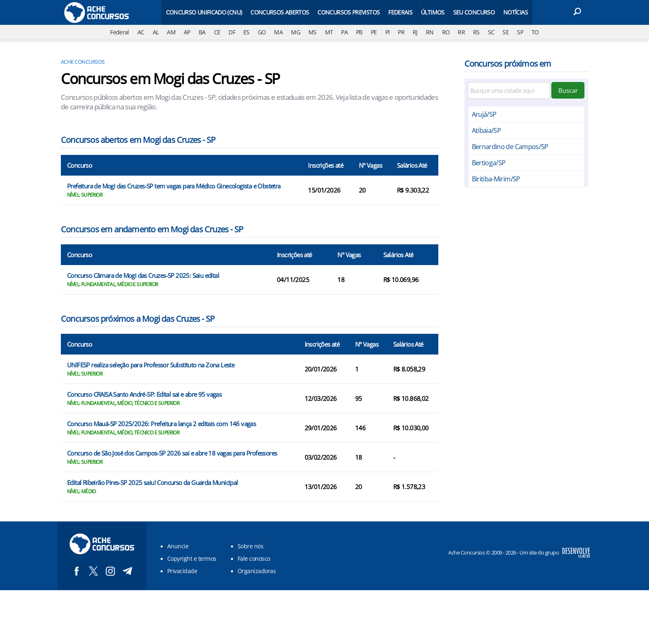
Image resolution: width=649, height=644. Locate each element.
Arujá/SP (484, 114)
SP (520, 32)
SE (506, 32)
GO (262, 32)
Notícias (516, 12)
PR (401, 32)
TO (535, 32)
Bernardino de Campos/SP (510, 147)
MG (296, 32)
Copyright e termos (192, 558)
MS (312, 32)
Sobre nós (250, 546)
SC (491, 32)
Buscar (568, 90)
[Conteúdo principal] (324, 295)
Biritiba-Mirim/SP (496, 179)
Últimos (433, 12)
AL (156, 32)
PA (344, 32)
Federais (400, 12)
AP (187, 32)
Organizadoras (257, 571)
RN (430, 32)
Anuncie (178, 546)
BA (202, 32)
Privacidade (182, 571)
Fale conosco (254, 558)
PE (374, 32)
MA (278, 32)
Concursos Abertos (280, 12)
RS (476, 32)
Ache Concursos (83, 62)
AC (141, 32)
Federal (120, 32)
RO (446, 32)
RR (461, 32)
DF (232, 32)
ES (246, 32)
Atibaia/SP (487, 130)
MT (329, 32)
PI (388, 32)
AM (171, 32)
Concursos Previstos (349, 12)
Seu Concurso (474, 12)
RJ (415, 32)
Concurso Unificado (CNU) (204, 12)
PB (359, 32)
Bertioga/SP (489, 163)
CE (217, 32)
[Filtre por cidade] (509, 90)
